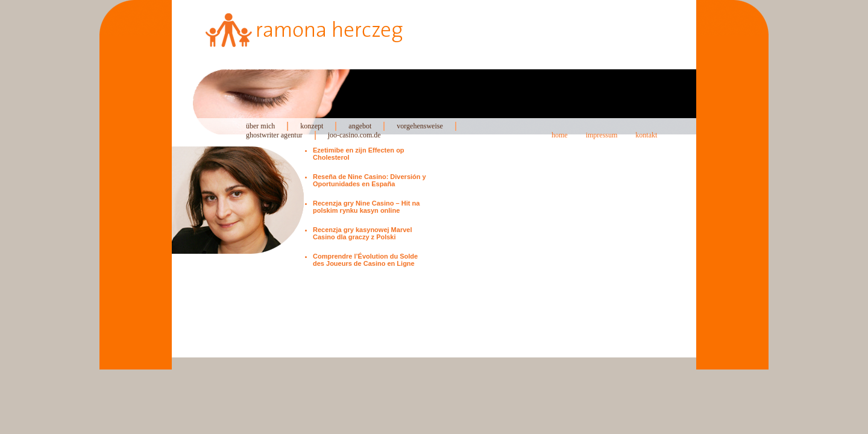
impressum (602, 135)
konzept (312, 126)
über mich (260, 126)
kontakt (646, 135)
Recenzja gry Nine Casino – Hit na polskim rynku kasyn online (366, 207)
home (560, 135)
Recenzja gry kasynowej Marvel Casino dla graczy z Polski (362, 233)
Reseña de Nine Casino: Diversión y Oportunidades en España (370, 180)
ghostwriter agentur (274, 135)
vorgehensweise (420, 126)
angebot (360, 126)
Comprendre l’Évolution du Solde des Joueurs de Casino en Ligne (365, 260)
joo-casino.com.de (354, 135)
